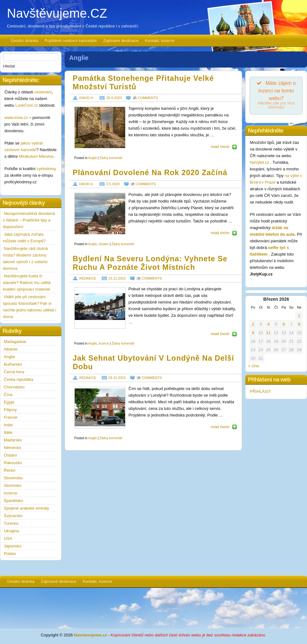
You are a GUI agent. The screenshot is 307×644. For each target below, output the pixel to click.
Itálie (8, 432)
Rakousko (13, 463)
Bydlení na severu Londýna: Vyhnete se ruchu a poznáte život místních (150, 263)
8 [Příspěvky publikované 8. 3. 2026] (299, 324)
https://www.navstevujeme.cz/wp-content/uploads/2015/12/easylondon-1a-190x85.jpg (100, 308)
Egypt (9, 402)
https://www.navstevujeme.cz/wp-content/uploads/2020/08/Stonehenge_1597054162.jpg (100, 127)
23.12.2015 (117, 278)
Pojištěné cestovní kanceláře (70, 41)
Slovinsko (13, 485)
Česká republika (18, 379)
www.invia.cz (16, 118)
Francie (11, 417)
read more (220, 147)
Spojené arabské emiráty (26, 508)
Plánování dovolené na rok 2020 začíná (150, 173)
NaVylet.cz (260, 162)
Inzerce (104, 343)
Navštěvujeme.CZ (57, 13)
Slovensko (13, 478)
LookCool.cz (27, 105)
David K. (87, 184)
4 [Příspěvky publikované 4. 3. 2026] (268, 324)
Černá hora (14, 372)
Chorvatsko (14, 387)
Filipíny (10, 410)
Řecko (10, 470)
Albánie (11, 349)
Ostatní (104, 244)
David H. (87, 98)
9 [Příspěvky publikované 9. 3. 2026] (253, 333)
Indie (8, 425)
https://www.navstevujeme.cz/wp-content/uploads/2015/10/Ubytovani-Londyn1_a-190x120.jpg (100, 408)
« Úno (254, 366)
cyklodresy (46, 169)
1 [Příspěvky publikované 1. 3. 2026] (299, 316)
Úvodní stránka (24, 41)
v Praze (269, 182)
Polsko (10, 554)
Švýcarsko (13, 516)
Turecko (11, 523)
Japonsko (13, 546)
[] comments (145, 98)
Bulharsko (13, 364)
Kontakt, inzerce (160, 41)
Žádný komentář (111, 158)
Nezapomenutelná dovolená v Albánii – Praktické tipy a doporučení (29, 220)
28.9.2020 (114, 98)
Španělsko (13, 501)
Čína (8, 395)
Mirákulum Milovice (36, 156)
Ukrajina (11, 531)
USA (8, 538)
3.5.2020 (113, 184)
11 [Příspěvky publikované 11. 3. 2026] (268, 333)
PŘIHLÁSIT (260, 391)
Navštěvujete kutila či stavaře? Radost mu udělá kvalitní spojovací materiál (27, 283)
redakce (88, 278)
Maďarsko (13, 440)
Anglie (92, 158)
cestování (43, 92)
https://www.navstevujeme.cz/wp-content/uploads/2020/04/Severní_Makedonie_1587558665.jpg (100, 214)
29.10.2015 (117, 378)
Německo (12, 448)
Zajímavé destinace (121, 41)
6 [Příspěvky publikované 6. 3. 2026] (284, 324)
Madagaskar (15, 342)
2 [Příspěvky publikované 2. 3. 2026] (253, 324)
